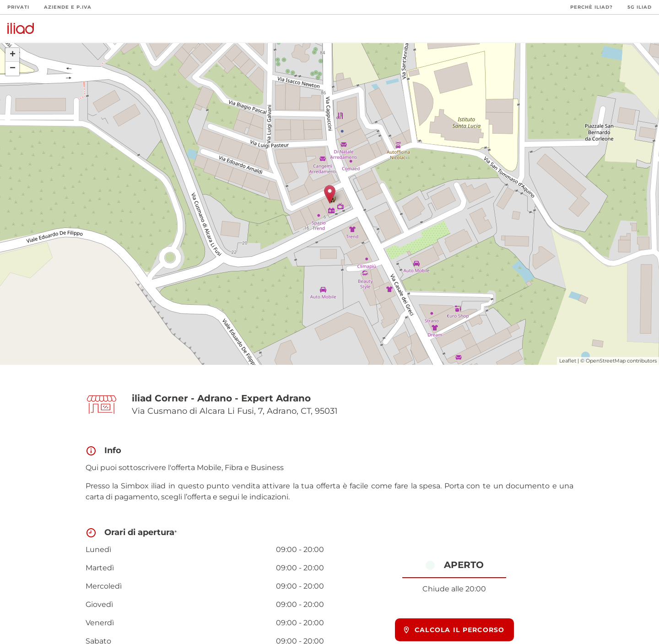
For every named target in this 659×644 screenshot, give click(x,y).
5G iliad (640, 7)
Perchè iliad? (591, 7)
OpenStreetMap (606, 361)
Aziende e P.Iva (68, 7)
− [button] (13, 69)
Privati (18, 7)
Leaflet (568, 361)
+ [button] (13, 55)
